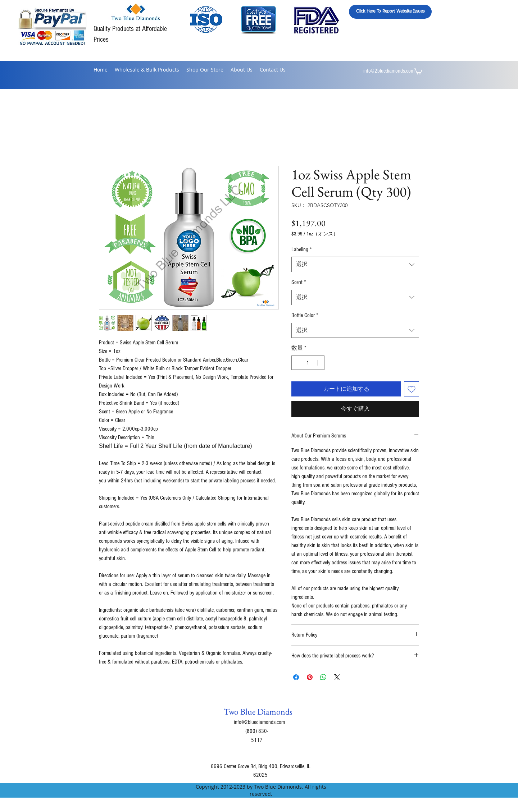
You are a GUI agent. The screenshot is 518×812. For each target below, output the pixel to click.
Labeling (302, 249)
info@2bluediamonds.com (389, 71)
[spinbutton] (308, 363)
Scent (299, 282)
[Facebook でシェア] (296, 677)
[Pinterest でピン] (310, 677)
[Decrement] (297, 363)
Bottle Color (305, 315)
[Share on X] (337, 677)
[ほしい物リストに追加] (412, 389)
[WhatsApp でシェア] (323, 677)
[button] (418, 71)
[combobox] (355, 264)
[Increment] (318, 363)
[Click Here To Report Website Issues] (390, 12)
